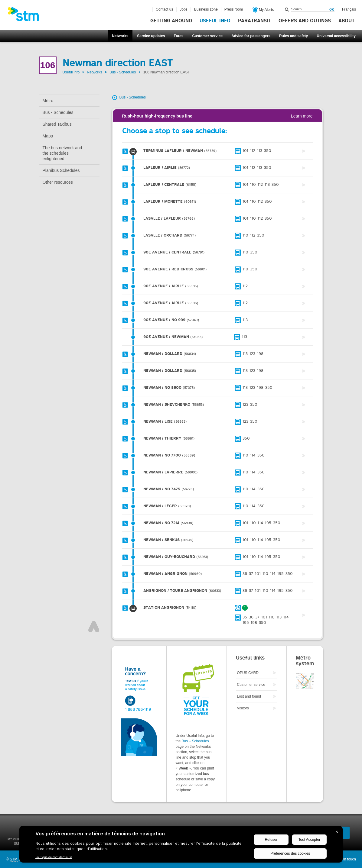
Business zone (206, 9)
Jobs (183, 9)
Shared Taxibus (57, 124)
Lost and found (249, 696)
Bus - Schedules (123, 72)
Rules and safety (294, 36)
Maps (48, 136)
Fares (178, 36)
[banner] (26, 16)
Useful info (215, 21)
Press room (234, 9)
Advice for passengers (251, 36)
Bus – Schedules (195, 741)
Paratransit (254, 21)
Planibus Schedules (61, 170)
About (346, 21)
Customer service (207, 36)
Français (349, 9)
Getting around (171, 21)
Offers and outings (305, 21)
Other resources (58, 182)
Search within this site (287, 9)
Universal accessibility (336, 36)
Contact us (164, 9)
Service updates (151, 36)
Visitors (243, 708)
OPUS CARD (248, 673)
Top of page (94, 627)
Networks (120, 36)
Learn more (302, 116)
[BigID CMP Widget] (181, 846)
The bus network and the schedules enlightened (62, 153)
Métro (48, 101)
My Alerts (263, 10)
